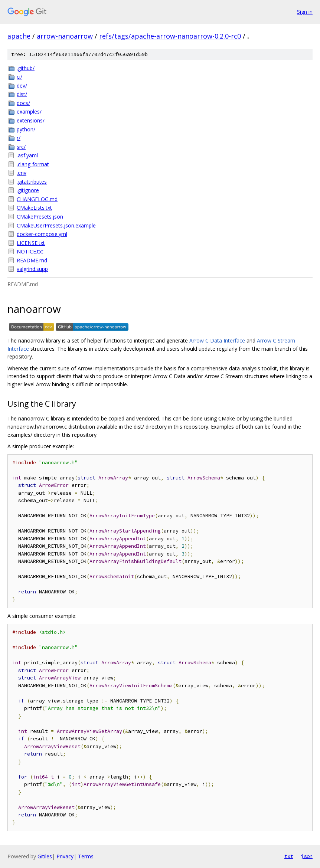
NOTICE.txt (30, 251)
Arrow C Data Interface (217, 340)
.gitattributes (32, 182)
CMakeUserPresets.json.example (56, 225)
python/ (26, 129)
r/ (19, 138)
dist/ (22, 94)
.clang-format (33, 164)
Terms (86, 856)
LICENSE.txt (31, 243)
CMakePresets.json (40, 217)
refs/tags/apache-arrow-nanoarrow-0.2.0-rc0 (170, 36)
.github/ (26, 68)
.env (22, 173)
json (307, 856)
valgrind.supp (32, 269)
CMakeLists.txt (34, 208)
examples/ (29, 112)
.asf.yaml (27, 155)
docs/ (23, 103)
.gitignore (28, 190)
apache (19, 36)
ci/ (19, 77)
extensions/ (31, 120)
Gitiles (45, 856)
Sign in (305, 12)
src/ (21, 147)
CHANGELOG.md (37, 199)
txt (289, 856)
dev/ (22, 86)
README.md (32, 260)
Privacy (65, 856)
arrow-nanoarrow (65, 36)
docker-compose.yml (42, 234)
